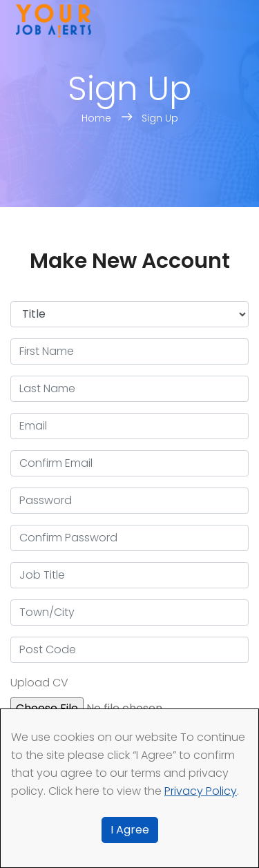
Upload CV (39, 683)
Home (98, 118)
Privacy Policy (201, 791)
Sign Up (160, 118)
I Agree (130, 830)
